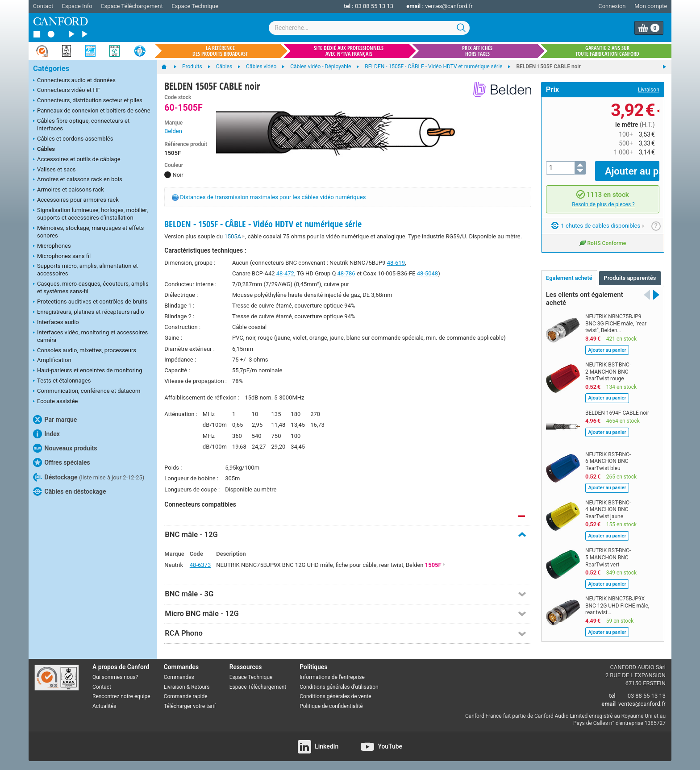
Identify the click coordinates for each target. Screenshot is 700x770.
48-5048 (427, 273)
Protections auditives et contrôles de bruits (90, 302)
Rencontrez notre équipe (121, 696)
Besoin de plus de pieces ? (603, 198)
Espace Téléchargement (132, 6)
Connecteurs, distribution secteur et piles (88, 101)
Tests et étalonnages (62, 381)
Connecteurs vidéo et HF (67, 91)
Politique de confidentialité (331, 706)
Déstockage (89, 477)
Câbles (44, 150)
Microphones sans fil (62, 257)
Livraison (649, 90)
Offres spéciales (62, 462)
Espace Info (77, 6)
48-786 (346, 273)
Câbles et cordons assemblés (73, 139)
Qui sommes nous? (115, 677)
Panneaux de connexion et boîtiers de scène (92, 111)
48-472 (285, 273)
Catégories (51, 69)
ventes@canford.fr (449, 6)
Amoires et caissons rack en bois (78, 180)
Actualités (104, 706)
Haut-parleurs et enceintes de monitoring (87, 371)
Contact (43, 6)
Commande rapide (186, 696)
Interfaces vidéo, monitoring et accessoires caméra (90, 336)
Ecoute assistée (55, 402)
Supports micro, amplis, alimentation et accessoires (85, 270)
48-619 (396, 263)
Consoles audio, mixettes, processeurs (85, 351)
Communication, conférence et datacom (87, 391)
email (608, 704)
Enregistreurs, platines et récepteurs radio (89, 312)
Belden (173, 131)
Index (46, 434)
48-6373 (200, 565)
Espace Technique (195, 6)
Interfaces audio (56, 323)
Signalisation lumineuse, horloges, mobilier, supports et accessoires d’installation (90, 214)
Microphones (52, 246)
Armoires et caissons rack (69, 190)
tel (612, 696)
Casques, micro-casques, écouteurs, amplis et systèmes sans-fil (91, 287)
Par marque (55, 420)
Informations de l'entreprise (332, 677)
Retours (200, 687)
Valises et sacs (54, 170)
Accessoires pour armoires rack (76, 200)
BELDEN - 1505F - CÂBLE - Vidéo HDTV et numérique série (263, 224)
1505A (235, 236)
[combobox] (369, 28)
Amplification (52, 361)
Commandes (179, 677)
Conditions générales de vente (335, 696)
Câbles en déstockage (70, 491)
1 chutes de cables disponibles (598, 219)
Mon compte (651, 6)
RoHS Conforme (602, 236)
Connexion (612, 6)
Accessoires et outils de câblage (77, 160)
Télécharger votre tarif (190, 706)
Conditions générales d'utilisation (339, 687)
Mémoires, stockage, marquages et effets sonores (88, 232)
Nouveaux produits (65, 448)
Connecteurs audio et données (74, 81)
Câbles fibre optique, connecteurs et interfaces (81, 125)
